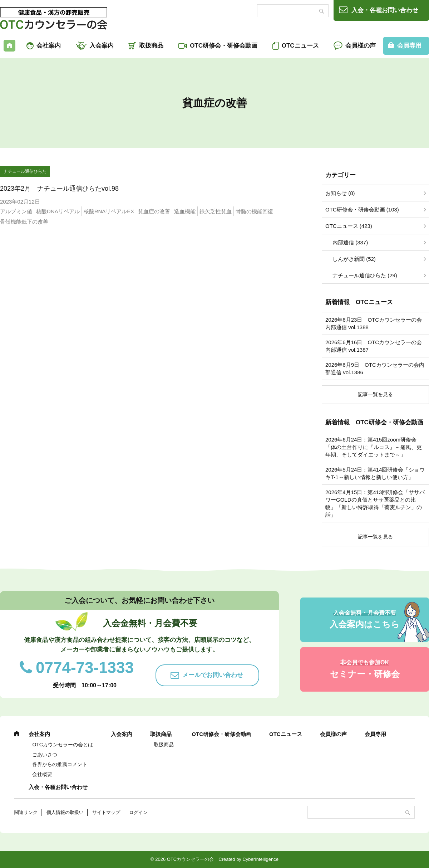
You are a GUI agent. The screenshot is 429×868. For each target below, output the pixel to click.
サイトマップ (106, 812)
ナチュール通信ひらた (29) (365, 275)
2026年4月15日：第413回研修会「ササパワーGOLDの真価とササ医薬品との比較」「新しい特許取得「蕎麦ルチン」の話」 (375, 503)
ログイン (138, 812)
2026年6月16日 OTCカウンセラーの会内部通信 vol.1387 (374, 346)
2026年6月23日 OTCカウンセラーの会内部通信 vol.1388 (374, 323)
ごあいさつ (45, 755)
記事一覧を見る (375, 394)
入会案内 (102, 46)
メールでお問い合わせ (213, 675)
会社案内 (49, 46)
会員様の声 (361, 46)
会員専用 (375, 734)
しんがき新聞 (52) (354, 259)
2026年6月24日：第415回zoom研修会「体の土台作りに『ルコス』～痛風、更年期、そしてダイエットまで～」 (374, 447)
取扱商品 (151, 46)
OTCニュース (300, 46)
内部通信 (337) (350, 242)
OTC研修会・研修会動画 (224, 46)
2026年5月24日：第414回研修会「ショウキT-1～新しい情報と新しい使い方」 (375, 473)
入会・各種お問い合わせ (385, 10)
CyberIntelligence (260, 859)
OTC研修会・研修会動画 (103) (362, 209)
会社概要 (42, 774)
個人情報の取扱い (65, 812)
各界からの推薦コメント (60, 764)
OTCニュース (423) (349, 226)
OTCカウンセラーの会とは (63, 745)
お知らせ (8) (340, 193)
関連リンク (26, 812)
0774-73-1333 (85, 667)
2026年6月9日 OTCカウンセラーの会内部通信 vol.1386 (375, 369)
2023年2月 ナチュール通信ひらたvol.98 (59, 189)
